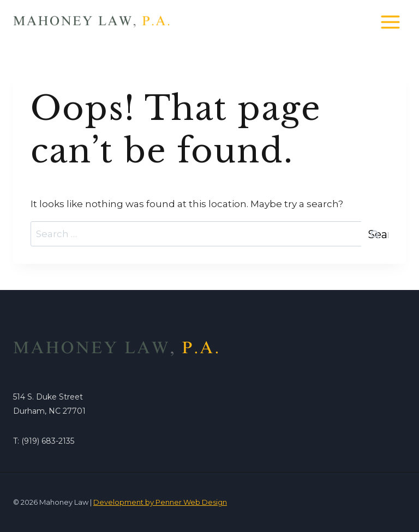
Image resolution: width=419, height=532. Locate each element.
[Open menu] (390, 22)
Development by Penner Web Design (160, 502)
